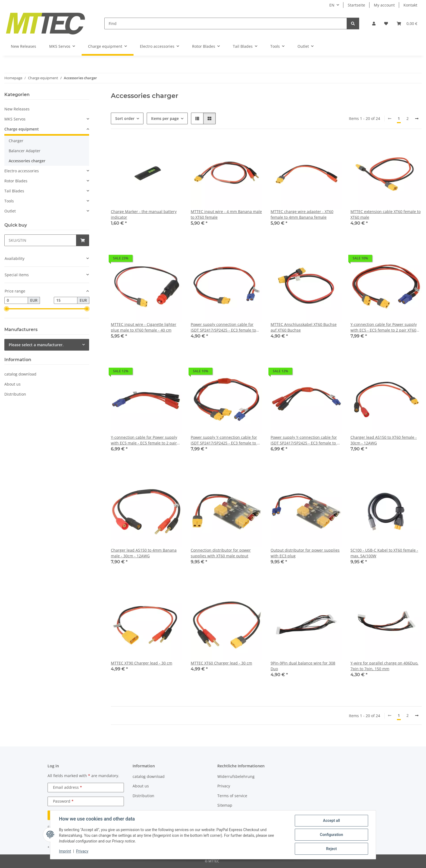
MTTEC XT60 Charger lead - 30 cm (221, 663)
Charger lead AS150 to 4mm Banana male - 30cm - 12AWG (144, 553)
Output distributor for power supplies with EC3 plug (305, 553)
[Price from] (16, 300)
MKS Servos (15, 119)
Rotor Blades (16, 181)
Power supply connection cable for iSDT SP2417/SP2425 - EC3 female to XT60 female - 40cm (223, 327)
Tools (9, 201)
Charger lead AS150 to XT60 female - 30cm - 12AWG (384, 440)
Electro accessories (22, 171)
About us (12, 384)
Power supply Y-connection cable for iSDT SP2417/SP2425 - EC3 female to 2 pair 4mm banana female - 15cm (305, 440)
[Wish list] (386, 23)
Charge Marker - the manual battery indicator (144, 214)
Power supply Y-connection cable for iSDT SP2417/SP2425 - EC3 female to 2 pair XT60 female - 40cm (225, 440)
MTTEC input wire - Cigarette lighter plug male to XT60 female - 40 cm (144, 327)
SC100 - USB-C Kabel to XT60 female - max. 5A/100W (384, 553)
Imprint (65, 851)
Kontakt (410, 5)
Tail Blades (14, 191)
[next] (417, 119)
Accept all (331, 821)
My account (384, 5)
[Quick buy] (40, 240)
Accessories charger (27, 161)
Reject (331, 849)
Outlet (10, 211)
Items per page (165, 118)
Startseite (356, 5)
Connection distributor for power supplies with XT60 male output (221, 553)
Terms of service (232, 796)
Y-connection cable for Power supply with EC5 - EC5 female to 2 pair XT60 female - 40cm (384, 327)
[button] (374, 23)
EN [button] (332, 5)
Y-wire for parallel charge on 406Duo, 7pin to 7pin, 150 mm (384, 666)
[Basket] (407, 23)
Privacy (82, 851)
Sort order (125, 118)
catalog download (20, 374)
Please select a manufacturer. (36, 345)
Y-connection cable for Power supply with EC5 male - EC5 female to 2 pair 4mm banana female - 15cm (144, 440)
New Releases (17, 109)
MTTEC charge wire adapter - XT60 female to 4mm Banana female (302, 214)
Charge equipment (22, 129)
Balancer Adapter (25, 151)
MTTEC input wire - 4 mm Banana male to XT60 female (226, 214)
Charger (16, 141)
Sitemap (225, 805)
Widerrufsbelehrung (236, 776)
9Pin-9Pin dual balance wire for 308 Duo (303, 666)
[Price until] (66, 300)
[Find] (226, 23)
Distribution (15, 394)
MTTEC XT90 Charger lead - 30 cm (142, 663)
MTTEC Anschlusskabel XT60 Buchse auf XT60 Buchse (304, 327)
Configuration (331, 835)
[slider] (7, 309)
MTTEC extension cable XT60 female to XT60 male (386, 214)
